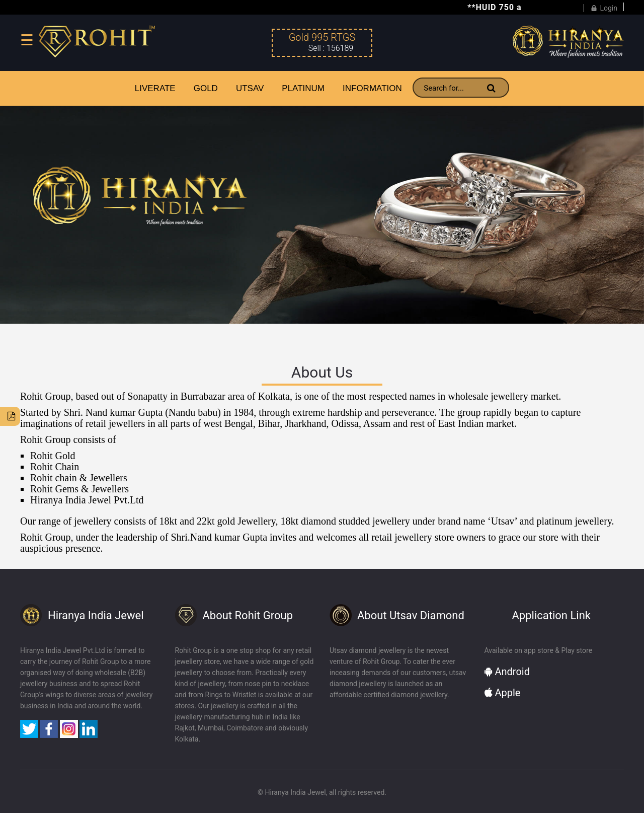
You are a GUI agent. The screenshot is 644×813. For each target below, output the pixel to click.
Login (604, 7)
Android (507, 672)
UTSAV (250, 88)
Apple (503, 693)
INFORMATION (372, 88)
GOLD (206, 88)
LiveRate (155, 88)
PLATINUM (303, 88)
